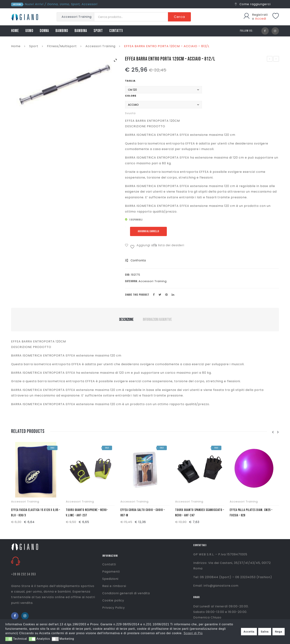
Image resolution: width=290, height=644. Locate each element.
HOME (15, 31)
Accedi (261, 19)
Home (16, 46)
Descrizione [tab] (126, 320)
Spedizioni (110, 579)
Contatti (109, 564)
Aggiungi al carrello (149, 231)
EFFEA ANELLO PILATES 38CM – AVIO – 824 (276, 59)
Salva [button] (265, 632)
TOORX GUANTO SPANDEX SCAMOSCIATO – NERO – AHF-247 (200, 513)
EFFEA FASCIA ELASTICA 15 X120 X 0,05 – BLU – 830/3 (36, 513)
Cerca (179, 17)
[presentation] (273, 432)
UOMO (29, 31)
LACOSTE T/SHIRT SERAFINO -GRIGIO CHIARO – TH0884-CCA (270, 59)
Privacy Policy (114, 608)
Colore (131, 96)
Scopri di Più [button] (193, 633)
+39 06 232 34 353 (23, 574)
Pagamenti (111, 572)
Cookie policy (113, 600)
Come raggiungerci (253, 4)
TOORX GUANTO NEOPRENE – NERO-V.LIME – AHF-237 (87, 513)
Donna (53, 4)
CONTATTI (116, 31)
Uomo (64, 4)
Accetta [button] (249, 632)
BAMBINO (62, 31)
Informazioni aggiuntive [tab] (157, 320)
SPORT (98, 31)
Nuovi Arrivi (34, 4)
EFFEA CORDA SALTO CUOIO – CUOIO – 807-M (143, 513)
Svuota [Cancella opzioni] (130, 113)
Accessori (90, 4)
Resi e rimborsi (114, 586)
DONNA (44, 31)
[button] (9, 639)
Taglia (130, 81)
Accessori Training (100, 46)
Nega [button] (278, 632)
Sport (75, 4)
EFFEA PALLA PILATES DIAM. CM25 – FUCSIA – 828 (251, 513)
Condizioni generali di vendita (126, 593)
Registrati (260, 15)
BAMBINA (81, 31)
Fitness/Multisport (62, 46)
